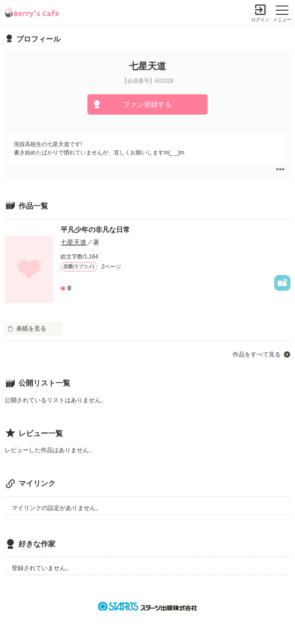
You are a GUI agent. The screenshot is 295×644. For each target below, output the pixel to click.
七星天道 (74, 242)
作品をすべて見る (257, 354)
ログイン (260, 20)
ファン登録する (147, 104)
